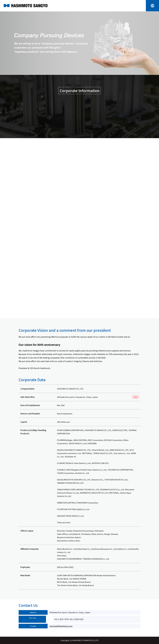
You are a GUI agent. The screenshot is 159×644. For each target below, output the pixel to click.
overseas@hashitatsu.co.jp (61, 626)
